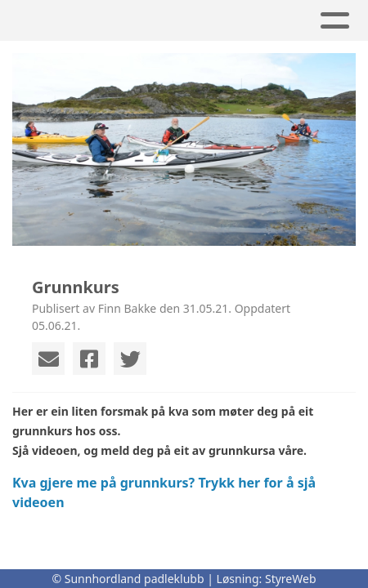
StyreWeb (291, 579)
